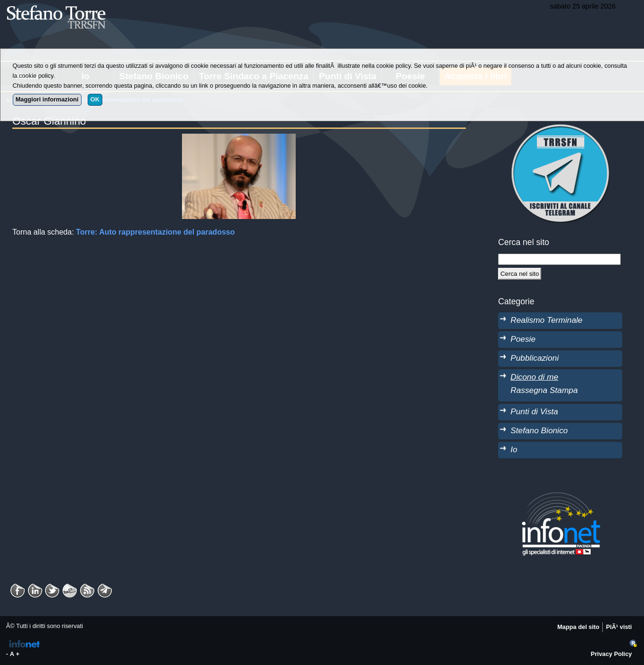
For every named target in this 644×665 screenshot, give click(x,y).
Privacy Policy (612, 654)
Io (514, 449)
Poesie (523, 339)
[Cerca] (520, 273)
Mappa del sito (578, 627)
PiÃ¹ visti (619, 627)
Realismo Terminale (546, 320)
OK (95, 99)
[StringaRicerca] (559, 259)
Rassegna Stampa (544, 390)
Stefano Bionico (539, 430)
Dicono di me (534, 377)
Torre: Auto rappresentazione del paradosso (155, 232)
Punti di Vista (534, 411)
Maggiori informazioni (47, 99)
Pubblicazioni (535, 358)
